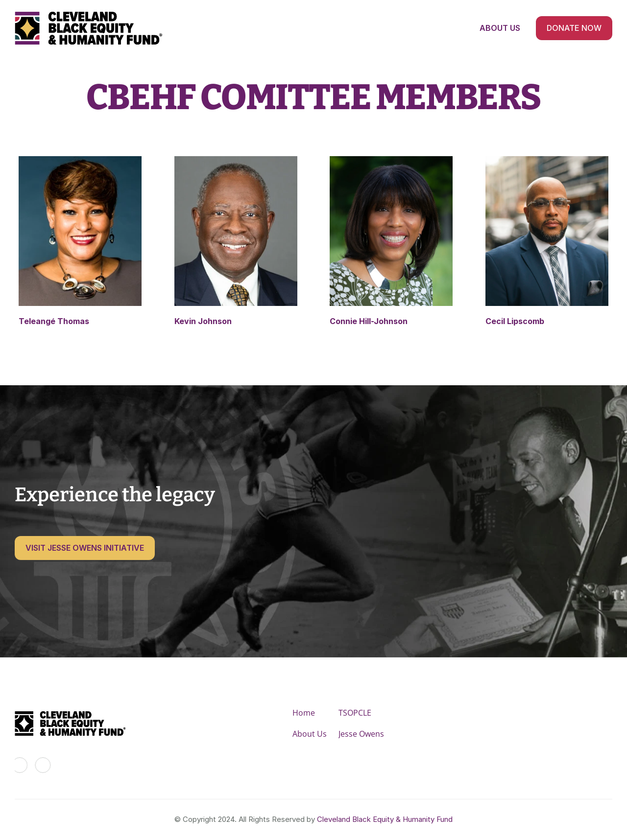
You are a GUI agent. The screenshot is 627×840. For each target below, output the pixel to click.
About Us (310, 734)
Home (304, 713)
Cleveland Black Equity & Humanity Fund (385, 819)
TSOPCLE (355, 713)
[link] (80, 241)
